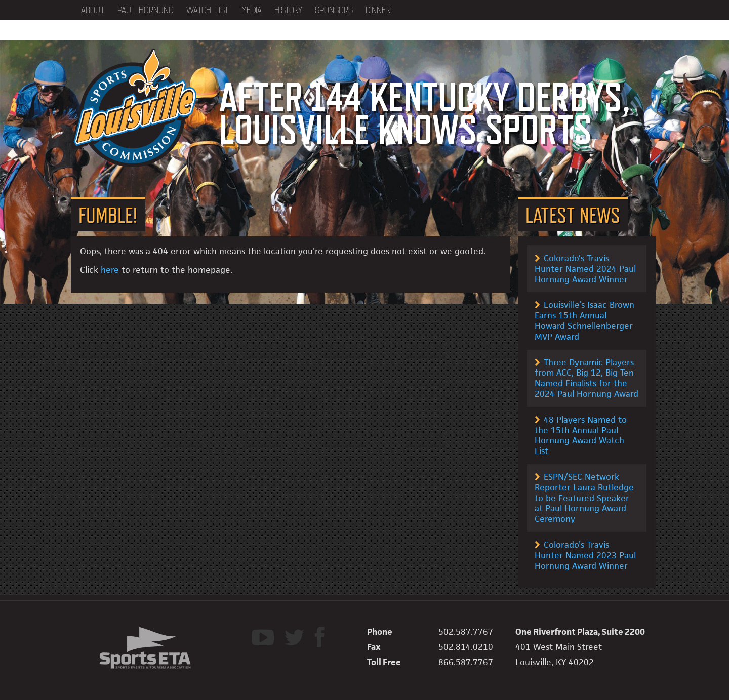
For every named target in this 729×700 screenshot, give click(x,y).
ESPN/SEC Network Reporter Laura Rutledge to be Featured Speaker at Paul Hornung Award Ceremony (584, 498)
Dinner (378, 10)
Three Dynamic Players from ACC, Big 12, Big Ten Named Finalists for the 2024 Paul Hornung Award (586, 378)
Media (252, 10)
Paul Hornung (146, 10)
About (93, 10)
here (110, 270)
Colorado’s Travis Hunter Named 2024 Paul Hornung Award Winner (585, 269)
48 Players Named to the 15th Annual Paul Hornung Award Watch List (581, 435)
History (288, 10)
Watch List (208, 10)
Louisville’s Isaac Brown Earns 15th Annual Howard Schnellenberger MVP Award (584, 320)
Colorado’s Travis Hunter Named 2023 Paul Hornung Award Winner (585, 555)
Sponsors (334, 10)
